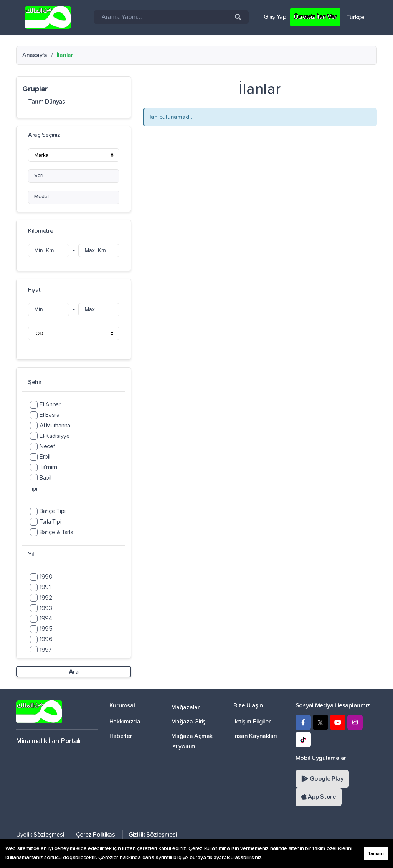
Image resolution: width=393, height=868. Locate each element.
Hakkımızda (125, 722)
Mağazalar (185, 707)
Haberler (121, 736)
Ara (73, 672)
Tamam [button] (376, 854)
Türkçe (355, 17)
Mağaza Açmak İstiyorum (192, 741)
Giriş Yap (275, 17)
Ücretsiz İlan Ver (315, 17)
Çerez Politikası (96, 835)
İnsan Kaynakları (255, 736)
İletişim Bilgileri (252, 722)
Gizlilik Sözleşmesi (153, 835)
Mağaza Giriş (188, 722)
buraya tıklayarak (210, 858)
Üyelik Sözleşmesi (40, 835)
